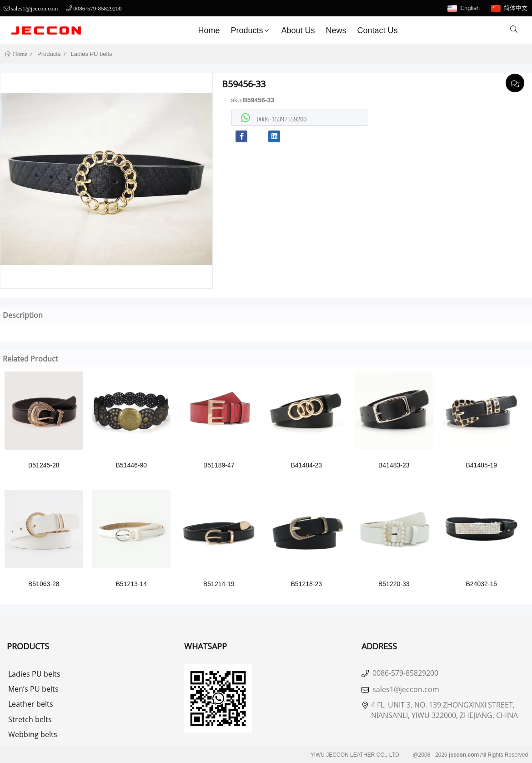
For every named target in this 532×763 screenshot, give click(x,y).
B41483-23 (394, 465)
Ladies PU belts (92, 54)
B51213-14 (131, 584)
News (336, 30)
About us (298, 30)
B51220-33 (394, 584)
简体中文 (516, 8)
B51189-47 (219, 465)
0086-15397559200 (281, 119)
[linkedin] (274, 136)
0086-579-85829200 (97, 8)
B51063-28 (44, 584)
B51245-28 (44, 465)
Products (251, 30)
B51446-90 (131, 465)
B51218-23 (306, 584)
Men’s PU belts (33, 689)
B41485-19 (481, 465)
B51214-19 (219, 584)
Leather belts (31, 704)
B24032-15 (481, 584)
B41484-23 (306, 465)
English (470, 8)
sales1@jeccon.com (34, 8)
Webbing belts (33, 734)
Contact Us (378, 30)
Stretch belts (30, 719)
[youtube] (258, 136)
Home (209, 30)
